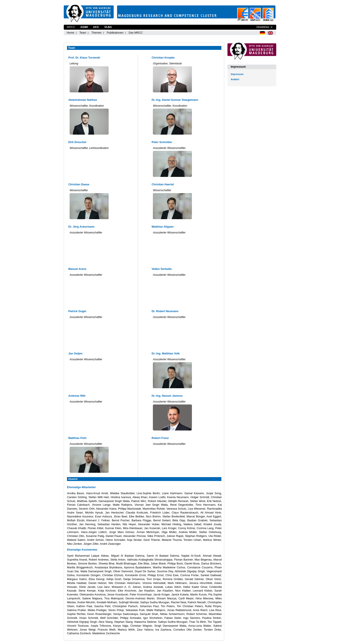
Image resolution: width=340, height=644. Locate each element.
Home (70, 33)
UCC (96, 27)
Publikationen (115, 33)
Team (83, 33)
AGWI (84, 27)
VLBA (108, 27)
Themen (96, 33)
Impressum (237, 74)
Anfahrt (235, 79)
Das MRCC (136, 33)
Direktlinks (263, 27)
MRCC (71, 27)
